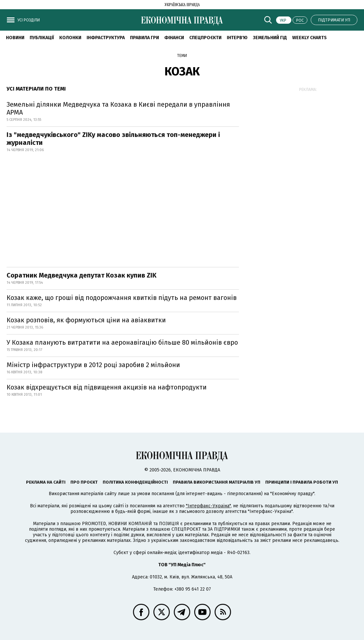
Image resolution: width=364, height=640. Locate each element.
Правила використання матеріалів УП (217, 482)
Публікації (42, 38)
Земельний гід (270, 38)
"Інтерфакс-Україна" (208, 506)
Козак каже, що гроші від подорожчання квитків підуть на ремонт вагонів (122, 298)
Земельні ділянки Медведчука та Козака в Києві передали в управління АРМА (118, 108)
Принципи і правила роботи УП (302, 482)
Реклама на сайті (46, 482)
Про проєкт (84, 482)
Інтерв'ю (237, 38)
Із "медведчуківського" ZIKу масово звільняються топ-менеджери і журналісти (113, 139)
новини (15, 38)
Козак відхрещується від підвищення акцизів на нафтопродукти (107, 387)
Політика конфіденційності (135, 482)
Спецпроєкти (205, 38)
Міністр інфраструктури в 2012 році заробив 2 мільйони (93, 365)
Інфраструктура (106, 38)
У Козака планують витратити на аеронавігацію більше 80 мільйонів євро (122, 342)
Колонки (70, 38)
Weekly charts (310, 38)
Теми (182, 56)
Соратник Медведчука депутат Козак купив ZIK (81, 275)
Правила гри (144, 38)
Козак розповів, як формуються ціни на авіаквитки (86, 320)
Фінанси (174, 38)
